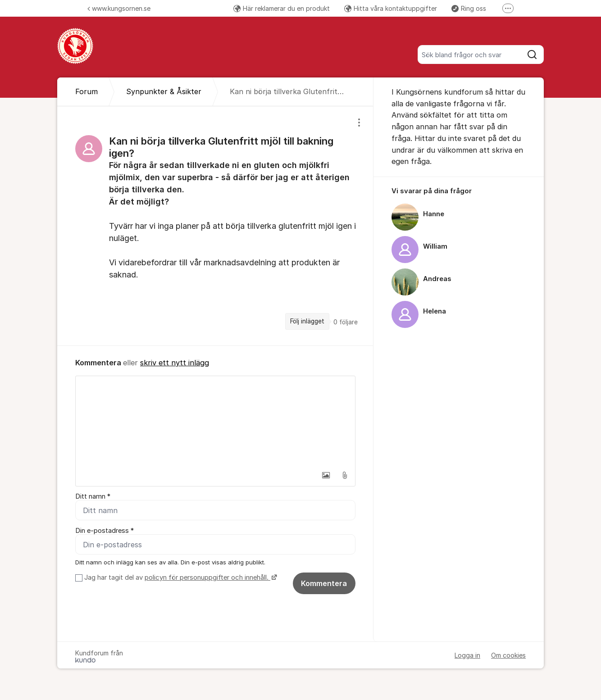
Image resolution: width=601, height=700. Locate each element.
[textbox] (215, 421)
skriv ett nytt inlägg (175, 363)
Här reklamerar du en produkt (282, 8)
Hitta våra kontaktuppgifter (391, 8)
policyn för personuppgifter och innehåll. (207, 577)
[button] (326, 475)
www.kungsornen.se (119, 8)
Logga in (467, 655)
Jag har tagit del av (180, 577)
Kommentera (324, 583)
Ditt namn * (93, 496)
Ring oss (469, 8)
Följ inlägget (307, 321)
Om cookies (508, 655)
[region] (215, 226)
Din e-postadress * (105, 531)
